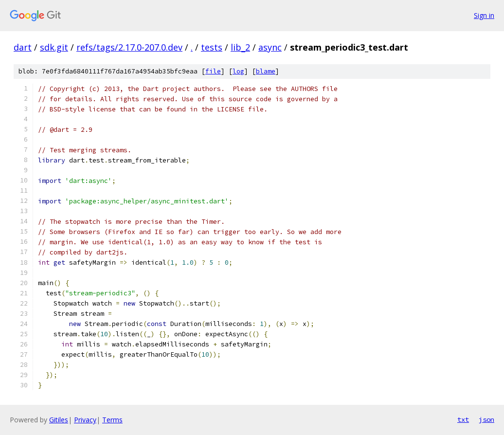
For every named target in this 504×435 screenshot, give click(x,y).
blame (266, 71)
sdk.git (54, 47)
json (486, 419)
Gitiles (59, 420)
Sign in (484, 15)
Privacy (85, 420)
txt (463, 419)
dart (23, 47)
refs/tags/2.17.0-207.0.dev (129, 47)
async (270, 47)
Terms (112, 420)
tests (212, 47)
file (213, 71)
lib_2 (240, 47)
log (238, 71)
